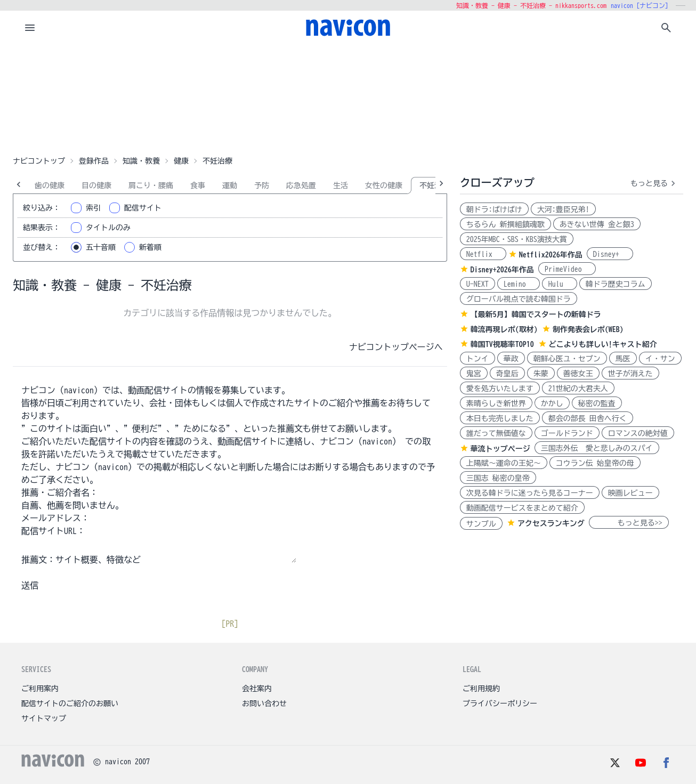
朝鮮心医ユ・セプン (567, 359)
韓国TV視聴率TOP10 (502, 344)
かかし (552, 403)
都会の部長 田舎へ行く (588, 418)
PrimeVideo (567, 269)
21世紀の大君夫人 (578, 389)
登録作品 (94, 161)
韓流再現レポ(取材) (504, 329)
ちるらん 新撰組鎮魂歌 (505, 224)
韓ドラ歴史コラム (616, 284)
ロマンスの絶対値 (638, 433)
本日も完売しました (500, 418)
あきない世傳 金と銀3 (597, 224)
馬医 (623, 359)
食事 (198, 185)
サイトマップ (44, 718)
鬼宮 (474, 374)
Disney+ (610, 254)
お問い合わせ (264, 704)
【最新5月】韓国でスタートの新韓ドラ (536, 314)
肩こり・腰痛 (151, 185)
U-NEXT (478, 284)
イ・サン (660, 359)
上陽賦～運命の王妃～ (504, 463)
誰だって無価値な (496, 433)
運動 (230, 185)
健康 (181, 161)
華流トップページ (500, 449)
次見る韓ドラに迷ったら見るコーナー (530, 493)
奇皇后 (507, 374)
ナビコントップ (39, 161)
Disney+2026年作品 (502, 270)
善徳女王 (578, 374)
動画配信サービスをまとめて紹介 (522, 508)
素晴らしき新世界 (496, 403)
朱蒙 (541, 374)
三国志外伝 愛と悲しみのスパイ (597, 448)
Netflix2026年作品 (551, 255)
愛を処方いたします (500, 389)
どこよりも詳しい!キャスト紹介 (603, 344)
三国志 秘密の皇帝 (498, 478)
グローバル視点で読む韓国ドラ (519, 299)
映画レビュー (630, 493)
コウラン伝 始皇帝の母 (595, 463)
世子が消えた (630, 374)
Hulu (560, 284)
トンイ (478, 359)
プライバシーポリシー (500, 704)
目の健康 (96, 185)
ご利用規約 (481, 689)
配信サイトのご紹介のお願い (70, 704)
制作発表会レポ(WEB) (588, 329)
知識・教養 (141, 161)
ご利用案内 (40, 689)
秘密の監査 (597, 403)
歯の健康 (50, 185)
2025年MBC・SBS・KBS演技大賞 (517, 239)
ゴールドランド (567, 433)
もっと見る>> (629, 523)
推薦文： (38, 560)
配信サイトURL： (53, 531)
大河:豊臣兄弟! (563, 209)
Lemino (519, 284)
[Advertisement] (348, 98)
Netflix (483, 254)
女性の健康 (384, 185)
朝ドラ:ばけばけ (494, 209)
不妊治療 (434, 185)
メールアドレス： (55, 518)
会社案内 (257, 689)
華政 (511, 359)
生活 (341, 185)
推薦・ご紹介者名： (60, 492)
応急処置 (301, 185)
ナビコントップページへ (396, 347)
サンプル (481, 524)
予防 (262, 185)
